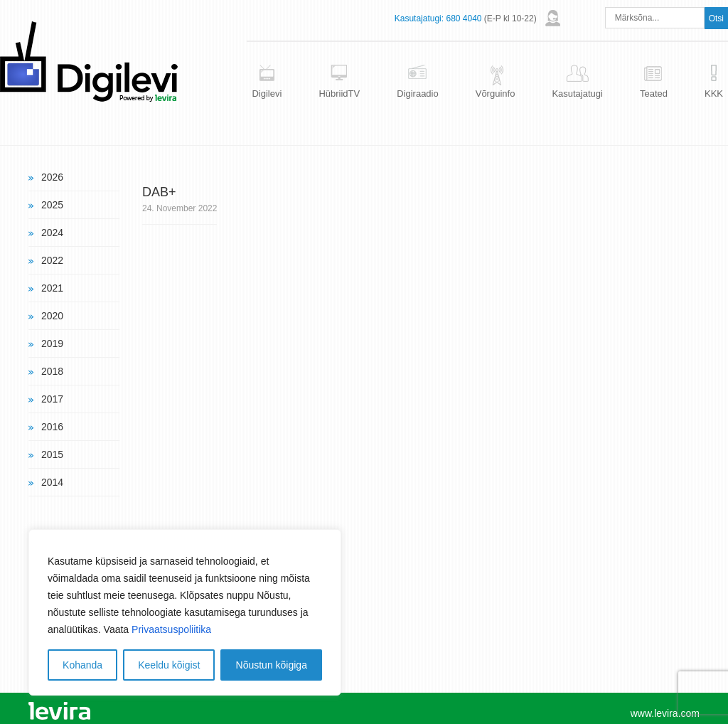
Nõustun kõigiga (272, 665)
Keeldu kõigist (169, 665)
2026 (52, 177)
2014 (52, 482)
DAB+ (159, 192)
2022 (52, 260)
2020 (52, 316)
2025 (52, 205)
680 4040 (464, 18)
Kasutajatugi (577, 94)
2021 (52, 288)
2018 (52, 371)
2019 (52, 344)
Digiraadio (418, 94)
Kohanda (82, 665)
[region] (185, 612)
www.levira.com (665, 713)
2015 (52, 454)
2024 (52, 233)
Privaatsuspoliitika (171, 629)
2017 (52, 399)
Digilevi (267, 94)
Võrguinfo (496, 94)
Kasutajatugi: (419, 18)
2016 (52, 427)
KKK (714, 94)
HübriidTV (339, 94)
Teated (654, 94)
